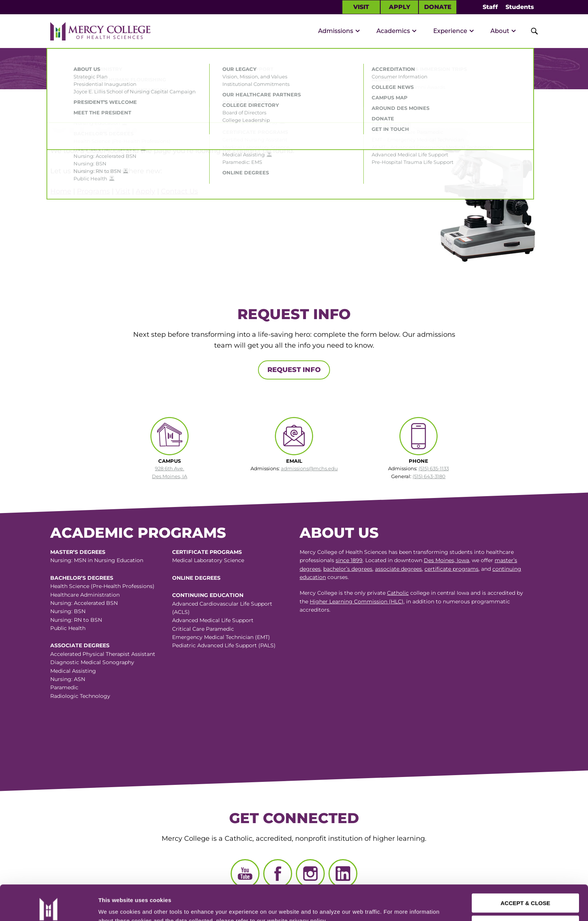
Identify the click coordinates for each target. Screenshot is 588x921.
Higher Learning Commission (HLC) (357, 601)
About (500, 31)
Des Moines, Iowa (446, 560)
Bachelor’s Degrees (82, 578)
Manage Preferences (126, 906)
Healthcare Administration (85, 595)
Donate (438, 7)
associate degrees (398, 569)
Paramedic (64, 687)
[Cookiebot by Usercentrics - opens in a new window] (48, 906)
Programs (93, 191)
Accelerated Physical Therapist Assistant (103, 654)
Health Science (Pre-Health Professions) (102, 586)
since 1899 (349, 560)
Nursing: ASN (68, 679)
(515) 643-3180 (429, 476)
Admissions (336, 31)
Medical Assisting (73, 671)
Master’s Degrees (78, 552)
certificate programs (451, 569)
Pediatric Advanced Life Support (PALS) (224, 645)
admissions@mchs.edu (309, 468)
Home (61, 191)
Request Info (294, 370)
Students (520, 7)
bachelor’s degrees (348, 569)
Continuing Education (208, 595)
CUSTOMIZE (526, 890)
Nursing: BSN (68, 611)
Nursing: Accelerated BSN (84, 603)
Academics (393, 31)
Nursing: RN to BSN (76, 620)
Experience (450, 31)
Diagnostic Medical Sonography (92, 662)
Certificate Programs (207, 552)
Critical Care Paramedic (203, 629)
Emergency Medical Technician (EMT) (221, 637)
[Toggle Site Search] (530, 31)
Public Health (68, 628)
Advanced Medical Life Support (213, 620)
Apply (400, 7)
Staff (490, 7)
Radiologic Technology (80, 696)
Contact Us (179, 191)
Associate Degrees (80, 645)
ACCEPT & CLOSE (526, 868)
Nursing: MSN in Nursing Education (97, 560)
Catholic (398, 593)
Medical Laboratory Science (208, 560)
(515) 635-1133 (434, 468)
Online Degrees (196, 578)
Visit (361, 7)
